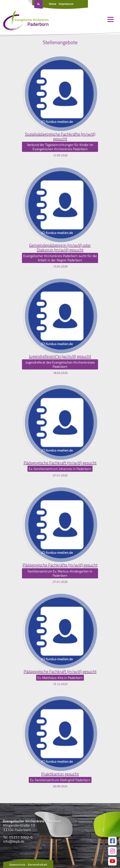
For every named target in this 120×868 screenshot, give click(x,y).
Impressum (66, 4)
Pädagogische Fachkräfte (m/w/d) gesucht (60, 565)
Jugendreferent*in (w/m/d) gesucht (60, 356)
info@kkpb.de (14, 841)
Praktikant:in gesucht (60, 774)
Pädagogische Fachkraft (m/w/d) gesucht (60, 463)
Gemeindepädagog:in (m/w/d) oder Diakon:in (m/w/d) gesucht (60, 248)
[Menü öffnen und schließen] (110, 19)
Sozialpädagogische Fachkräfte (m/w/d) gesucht (60, 136)
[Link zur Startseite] (26, 22)
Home (52, 4)
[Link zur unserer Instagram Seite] (112, 851)
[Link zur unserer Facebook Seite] (112, 841)
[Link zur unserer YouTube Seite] (112, 861)
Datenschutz (17, 865)
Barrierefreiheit (37, 865)
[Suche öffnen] (39, 4)
